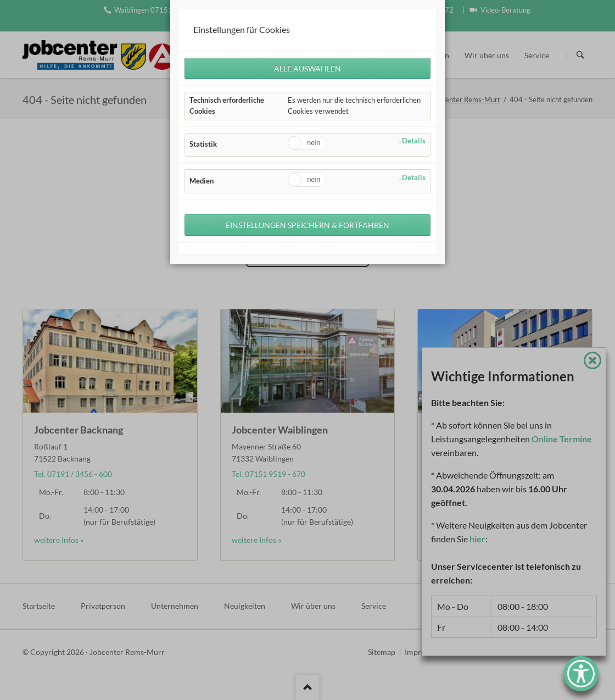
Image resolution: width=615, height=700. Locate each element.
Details (414, 142)
